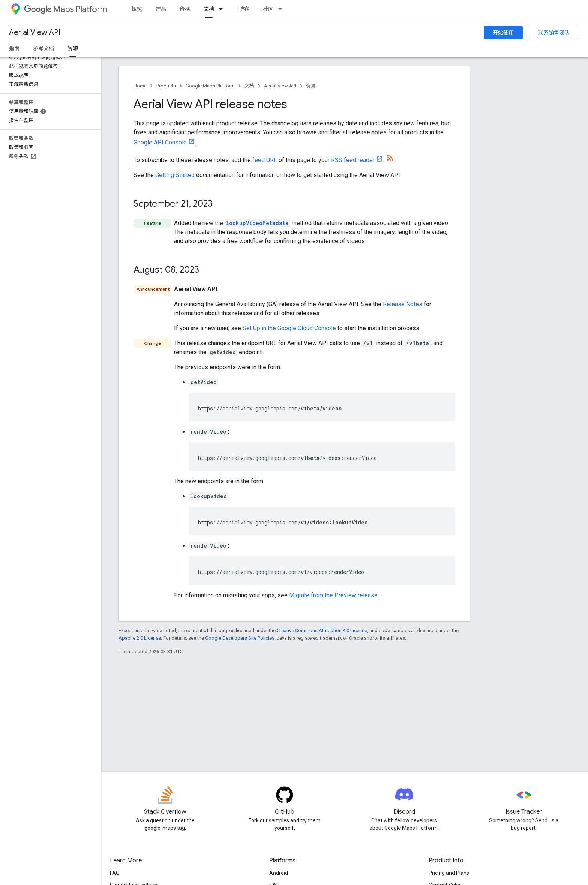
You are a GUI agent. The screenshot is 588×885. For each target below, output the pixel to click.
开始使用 (503, 33)
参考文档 (43, 48)
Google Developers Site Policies (240, 638)
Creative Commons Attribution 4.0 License (322, 630)
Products (166, 86)
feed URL (265, 160)
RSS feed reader (353, 160)
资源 (311, 86)
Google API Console (160, 142)
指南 (14, 48)
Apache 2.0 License (140, 638)
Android (279, 873)
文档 (249, 86)
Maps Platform (65, 9)
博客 (244, 9)
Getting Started (175, 175)
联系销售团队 (554, 33)
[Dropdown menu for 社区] (282, 9)
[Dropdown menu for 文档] (223, 9)
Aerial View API (35, 32)
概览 (137, 9)
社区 (268, 9)
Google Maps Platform (210, 86)
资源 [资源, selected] (73, 48)
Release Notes (403, 304)
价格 (185, 9)
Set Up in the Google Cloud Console (289, 328)
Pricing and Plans (449, 873)
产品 (161, 9)
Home (140, 86)
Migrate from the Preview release (333, 595)
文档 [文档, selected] (209, 9)
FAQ (115, 873)
